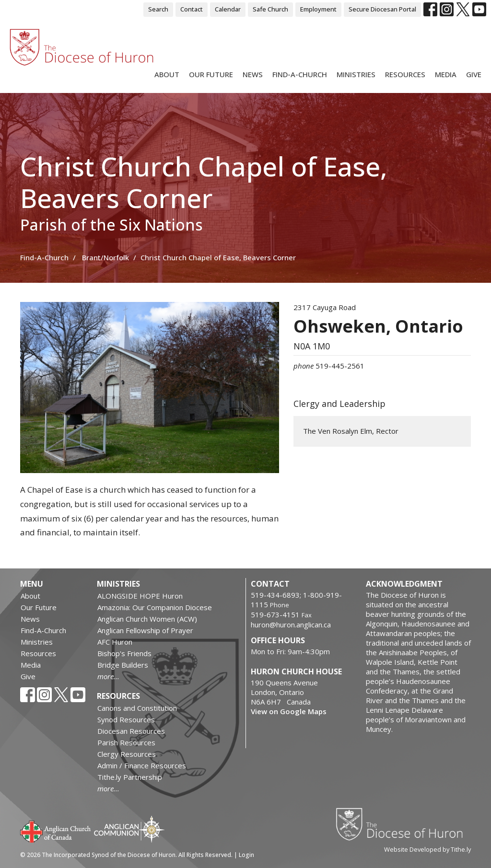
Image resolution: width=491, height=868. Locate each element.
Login (246, 855)
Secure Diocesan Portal (382, 9)
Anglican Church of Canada (56, 831)
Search (158, 9)
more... (108, 676)
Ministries (356, 74)
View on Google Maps (289, 711)
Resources (405, 74)
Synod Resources (126, 719)
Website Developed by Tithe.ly (427, 849)
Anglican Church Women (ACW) (147, 619)
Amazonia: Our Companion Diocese (155, 607)
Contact (192, 9)
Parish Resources (126, 742)
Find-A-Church (300, 74)
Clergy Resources (127, 754)
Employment (318, 9)
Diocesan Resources (131, 731)
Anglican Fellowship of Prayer (145, 630)
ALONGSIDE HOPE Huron (140, 596)
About (167, 74)
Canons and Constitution (137, 708)
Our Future (211, 74)
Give (474, 74)
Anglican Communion (129, 829)
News (253, 74)
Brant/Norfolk (105, 257)
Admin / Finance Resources (142, 765)
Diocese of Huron (403, 824)
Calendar (228, 9)
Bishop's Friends (124, 653)
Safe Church (270, 9)
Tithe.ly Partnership (130, 777)
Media (446, 74)
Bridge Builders (123, 665)
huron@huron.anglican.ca (291, 625)
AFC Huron (115, 642)
